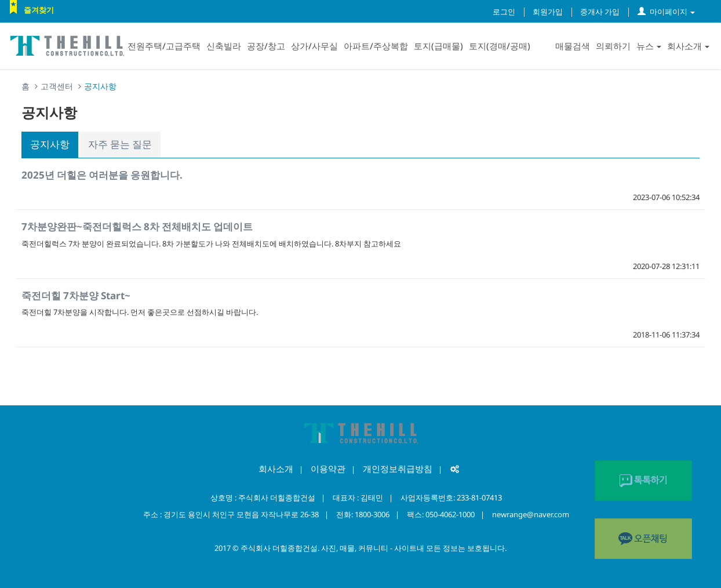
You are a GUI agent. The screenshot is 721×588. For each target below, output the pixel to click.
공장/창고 (266, 46)
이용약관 (328, 469)
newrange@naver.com (531, 514)
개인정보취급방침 (398, 469)
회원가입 (548, 12)
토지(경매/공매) (500, 46)
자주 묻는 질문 (120, 144)
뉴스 (649, 46)
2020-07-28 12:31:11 (666, 266)
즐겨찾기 (39, 10)
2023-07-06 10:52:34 (666, 197)
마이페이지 (666, 12)
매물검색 (573, 46)
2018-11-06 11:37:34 (666, 335)
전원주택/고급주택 (164, 46)
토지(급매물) (438, 46)
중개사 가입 (600, 12)
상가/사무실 (314, 46)
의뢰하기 (613, 46)
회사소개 (688, 46)
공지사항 (50, 144)
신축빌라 (224, 46)
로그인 (504, 12)
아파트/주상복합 (376, 46)
